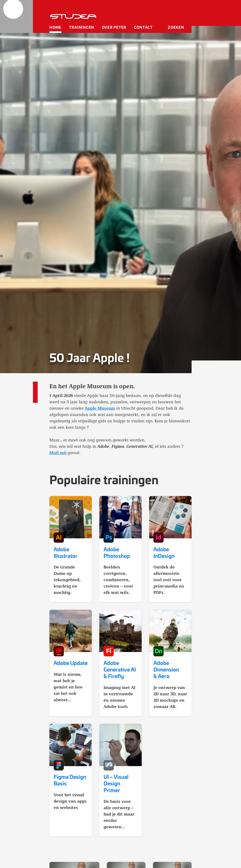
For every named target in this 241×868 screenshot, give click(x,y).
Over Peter (114, 27)
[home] (16, 16)
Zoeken (176, 27)
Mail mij (58, 452)
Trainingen (82, 27)
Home (55, 27)
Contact (143, 27)
